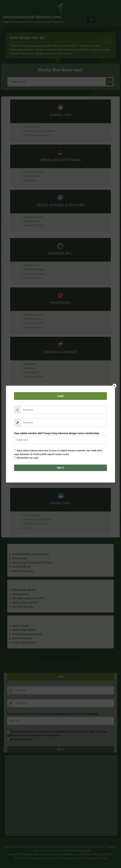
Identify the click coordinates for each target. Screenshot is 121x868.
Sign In (60, 468)
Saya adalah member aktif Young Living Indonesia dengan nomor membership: (57, 433)
